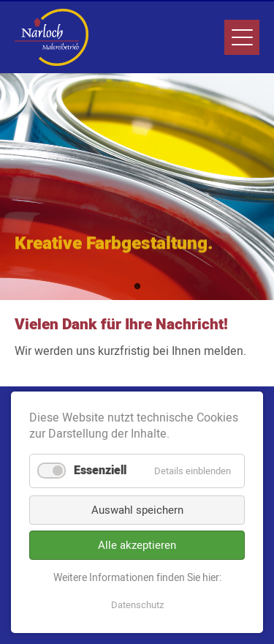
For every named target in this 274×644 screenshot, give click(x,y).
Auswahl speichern (137, 510)
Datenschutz (137, 605)
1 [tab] (137, 287)
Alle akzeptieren (137, 545)
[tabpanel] (137, 187)
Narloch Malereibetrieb (52, 37)
